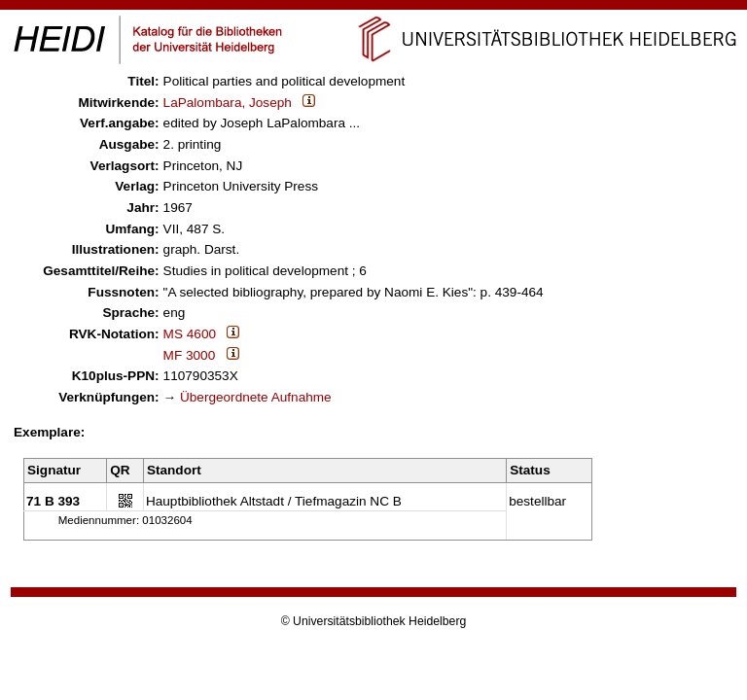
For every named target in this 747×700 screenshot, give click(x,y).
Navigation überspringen (374, 8)
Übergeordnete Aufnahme (256, 397)
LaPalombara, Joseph (228, 103)
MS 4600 (190, 334)
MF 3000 (190, 355)
